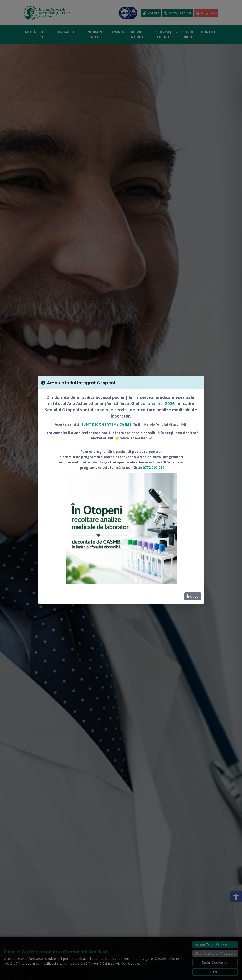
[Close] (198, 383)
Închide (193, 596)
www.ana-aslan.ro (136, 438)
